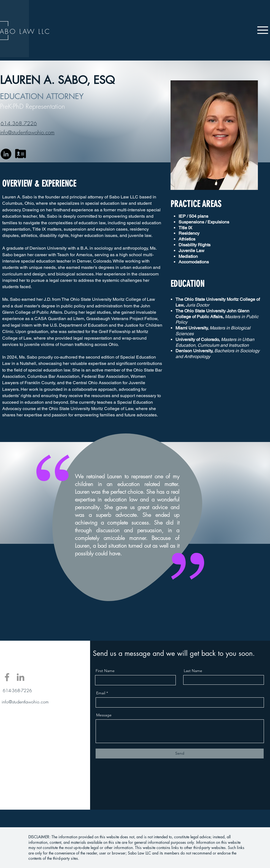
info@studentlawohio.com (25, 702)
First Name (105, 671)
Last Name (193, 671)
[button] (263, 30)
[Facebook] (7, 677)
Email (101, 693)
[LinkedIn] (6, 154)
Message (104, 715)
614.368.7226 (19, 123)
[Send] (180, 754)
